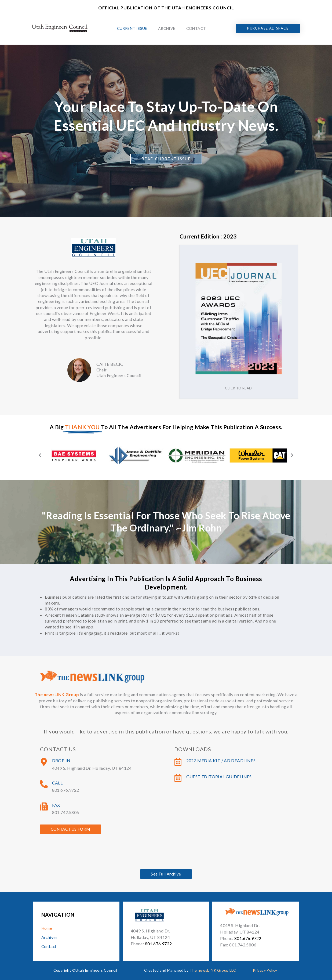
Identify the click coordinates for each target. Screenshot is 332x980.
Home (47, 928)
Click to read (238, 388)
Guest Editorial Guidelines (219, 777)
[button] (40, 455)
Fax (56, 805)
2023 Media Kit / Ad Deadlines (221, 760)
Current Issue (132, 28)
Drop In (61, 760)
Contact (196, 28)
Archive (167, 28)
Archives (50, 937)
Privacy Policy (265, 970)
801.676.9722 (158, 944)
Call (57, 783)
